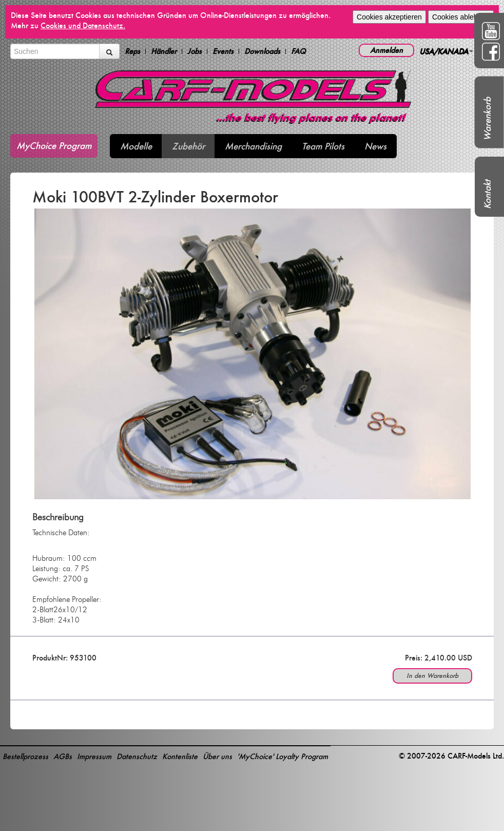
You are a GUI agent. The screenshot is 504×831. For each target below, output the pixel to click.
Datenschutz (137, 756)
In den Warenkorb (432, 676)
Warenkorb (487, 119)
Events (223, 51)
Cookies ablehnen (461, 17)
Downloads (262, 51)
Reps (132, 51)
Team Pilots (323, 146)
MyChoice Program (54, 146)
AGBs (63, 756)
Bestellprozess (25, 756)
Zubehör (188, 146)
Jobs (195, 51)
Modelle (136, 146)
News (375, 146)
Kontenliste (180, 756)
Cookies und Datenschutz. (83, 25)
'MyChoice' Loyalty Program (283, 756)
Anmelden (386, 50)
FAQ (298, 51)
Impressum (94, 756)
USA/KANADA (446, 51)
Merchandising (253, 146)
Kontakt (487, 194)
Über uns (217, 756)
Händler (164, 51)
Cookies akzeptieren (389, 17)
